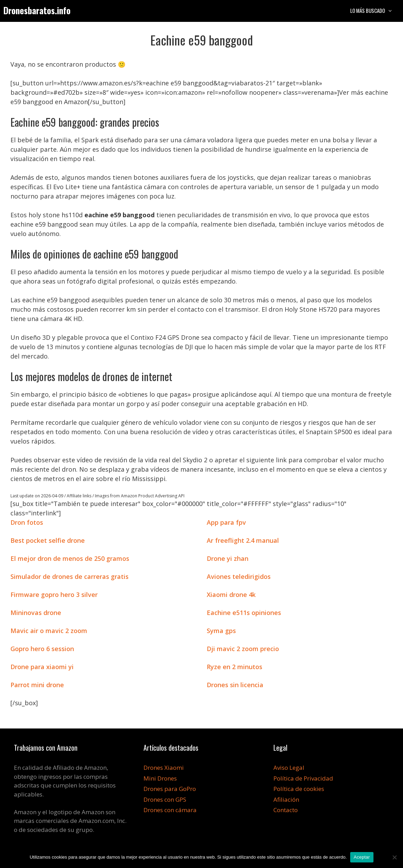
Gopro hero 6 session (42, 649)
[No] (394, 857)
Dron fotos (27, 522)
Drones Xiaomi (164, 768)
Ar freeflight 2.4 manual (243, 540)
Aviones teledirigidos (239, 576)
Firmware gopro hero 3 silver (54, 595)
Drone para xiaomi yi (42, 667)
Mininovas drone (36, 613)
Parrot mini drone (37, 685)
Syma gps (221, 631)
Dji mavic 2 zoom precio (243, 649)
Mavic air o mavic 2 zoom (49, 631)
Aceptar (362, 857)
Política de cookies (299, 789)
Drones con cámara (170, 810)
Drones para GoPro (170, 789)
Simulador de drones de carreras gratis (69, 576)
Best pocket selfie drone (48, 540)
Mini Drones (160, 778)
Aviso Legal (289, 768)
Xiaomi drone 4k (231, 595)
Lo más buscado (375, 10)
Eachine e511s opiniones (244, 613)
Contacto (286, 810)
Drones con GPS (165, 799)
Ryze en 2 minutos (235, 667)
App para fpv (226, 522)
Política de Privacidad (303, 778)
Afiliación (286, 799)
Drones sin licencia (235, 685)
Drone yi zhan (228, 558)
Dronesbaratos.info (37, 10)
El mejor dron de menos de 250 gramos (70, 558)
